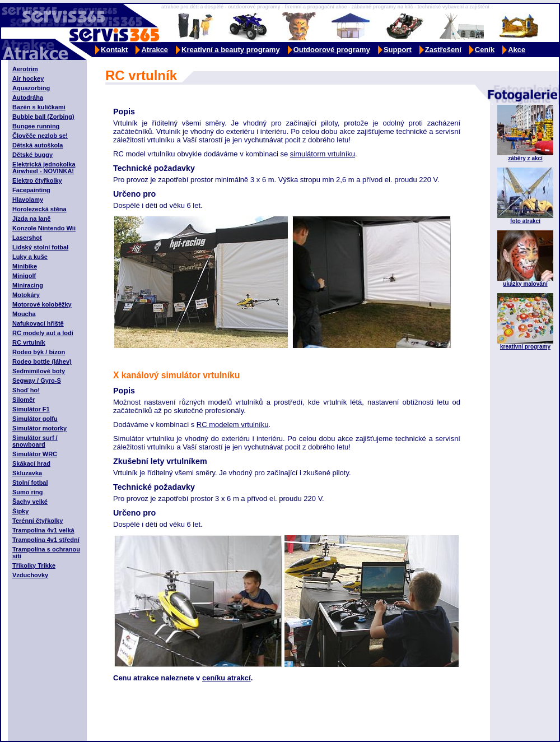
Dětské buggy (32, 155)
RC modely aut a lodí (43, 333)
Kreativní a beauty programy (231, 50)
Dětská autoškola (38, 145)
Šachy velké (30, 502)
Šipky (20, 511)
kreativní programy (525, 347)
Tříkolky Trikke (34, 565)
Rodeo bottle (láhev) (42, 361)
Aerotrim (25, 69)
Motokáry (26, 295)
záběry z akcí (525, 158)
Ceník (485, 50)
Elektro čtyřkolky (37, 180)
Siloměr (24, 400)
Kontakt (114, 50)
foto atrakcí (525, 221)
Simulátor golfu (35, 419)
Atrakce (155, 50)
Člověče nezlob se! (40, 136)
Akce (517, 50)
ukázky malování (525, 284)
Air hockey (28, 78)
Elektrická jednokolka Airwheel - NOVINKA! (44, 168)
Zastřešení (443, 50)
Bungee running (36, 126)
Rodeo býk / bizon (39, 352)
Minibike (25, 266)
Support (398, 50)
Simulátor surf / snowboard (35, 441)
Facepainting (31, 190)
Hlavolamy (28, 200)
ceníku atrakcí (227, 678)
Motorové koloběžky (42, 304)
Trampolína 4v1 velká (43, 530)
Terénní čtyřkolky (38, 521)
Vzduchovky (30, 575)
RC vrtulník (29, 342)
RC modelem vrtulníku (233, 425)
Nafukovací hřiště (38, 323)
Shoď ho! (26, 390)
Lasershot (27, 238)
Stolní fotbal (30, 483)
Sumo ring (27, 492)
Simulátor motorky (39, 428)
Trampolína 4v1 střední (46, 540)
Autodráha (28, 98)
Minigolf (24, 276)
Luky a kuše (30, 257)
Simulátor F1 (31, 409)
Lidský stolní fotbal (40, 247)
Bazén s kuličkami (39, 107)
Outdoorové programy (332, 50)
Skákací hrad (31, 463)
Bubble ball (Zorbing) (43, 117)
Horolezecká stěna (39, 209)
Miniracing (28, 285)
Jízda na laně (31, 219)
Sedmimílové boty (39, 371)
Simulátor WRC (35, 454)
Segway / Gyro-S (37, 381)
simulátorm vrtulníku (323, 154)
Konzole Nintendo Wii (44, 228)
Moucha (24, 314)
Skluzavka (27, 473)
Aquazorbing (31, 88)
